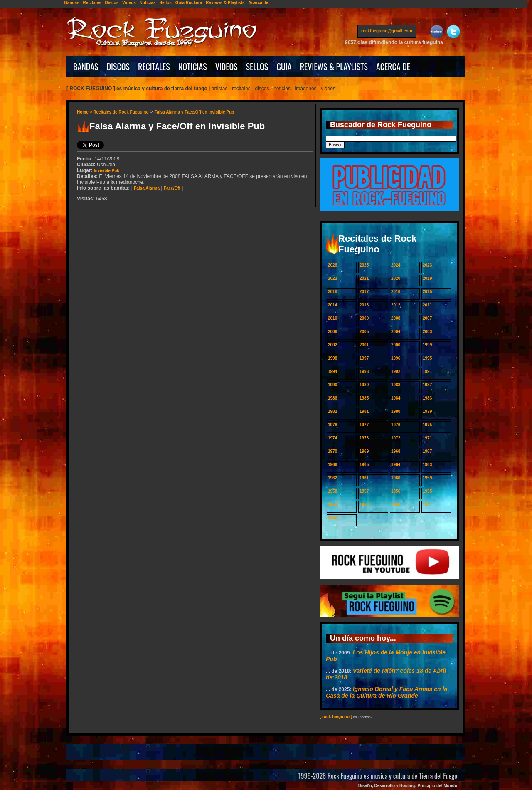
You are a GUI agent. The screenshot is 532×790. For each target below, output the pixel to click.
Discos (112, 3)
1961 (364, 478)
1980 (396, 411)
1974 (332, 438)
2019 (427, 278)
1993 (364, 372)
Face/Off (172, 188)
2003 (427, 332)
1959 (427, 478)
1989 (364, 385)
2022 (332, 278)
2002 (332, 345)
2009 (364, 318)
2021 (364, 278)
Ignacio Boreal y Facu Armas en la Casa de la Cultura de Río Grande (387, 692)
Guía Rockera (189, 3)
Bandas (72, 3)
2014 (332, 305)
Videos (129, 3)
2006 (332, 332)
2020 (396, 278)
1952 (396, 505)
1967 (427, 451)
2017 (364, 292)
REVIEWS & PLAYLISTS (334, 67)
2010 (332, 318)
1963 (427, 465)
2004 (396, 332)
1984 (396, 398)
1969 (364, 451)
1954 (332, 505)
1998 (332, 358)
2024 (396, 265)
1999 (427, 345)
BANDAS (86, 67)
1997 (364, 358)
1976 (396, 425)
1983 (427, 398)
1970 (332, 451)
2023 (427, 265)
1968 (396, 451)
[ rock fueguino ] (336, 717)
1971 (427, 438)
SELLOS (257, 67)
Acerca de (258, 3)
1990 (332, 385)
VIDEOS (227, 67)
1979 (427, 411)
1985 (364, 398)
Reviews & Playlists (225, 3)
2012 (396, 305)
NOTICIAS (193, 67)
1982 (332, 411)
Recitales (92, 3)
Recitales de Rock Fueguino (121, 112)
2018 (332, 292)
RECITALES (154, 67)
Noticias (148, 3)
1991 (427, 372)
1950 (332, 518)
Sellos (165, 3)
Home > (85, 112)
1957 (364, 491)
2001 (364, 345)
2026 (332, 265)
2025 (364, 265)
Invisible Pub (107, 171)
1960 (396, 478)
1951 (427, 505)
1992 (396, 372)
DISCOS (118, 67)
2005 (364, 332)
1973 (364, 438)
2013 (364, 305)
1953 (364, 505)
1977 (364, 425)
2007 (427, 318)
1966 (332, 465)
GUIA (284, 67)
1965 (364, 465)
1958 (332, 491)
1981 (364, 411)
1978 (332, 425)
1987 (427, 385)
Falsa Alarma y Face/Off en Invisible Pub (194, 112)
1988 (396, 385)
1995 (427, 358)
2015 (427, 292)
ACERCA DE (393, 67)
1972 (396, 438)
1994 (332, 372)
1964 (396, 465)
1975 (427, 425)
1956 (396, 491)
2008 (396, 318)
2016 (396, 292)
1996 (396, 358)
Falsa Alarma (147, 188)
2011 (427, 305)
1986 (332, 398)
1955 (427, 491)
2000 (396, 345)
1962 (332, 478)
